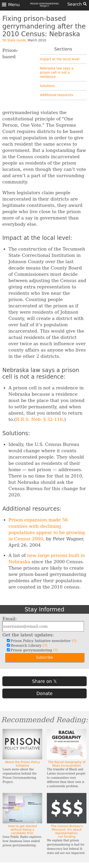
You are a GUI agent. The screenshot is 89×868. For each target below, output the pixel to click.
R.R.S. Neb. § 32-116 (39, 419)
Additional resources (57, 95)
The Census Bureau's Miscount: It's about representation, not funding (67, 831)
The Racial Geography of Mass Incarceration (67, 764)
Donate (44, 693)
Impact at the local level (60, 59)
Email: (10, 619)
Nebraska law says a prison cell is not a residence (57, 72)
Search (77, 4)
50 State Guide (14, 40)
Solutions (47, 86)
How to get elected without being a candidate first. (22, 830)
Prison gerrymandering (34, 650)
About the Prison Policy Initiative (22, 764)
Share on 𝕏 (44, 681)
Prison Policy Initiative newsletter (43, 641)
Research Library (28, 646)
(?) (74, 641)
